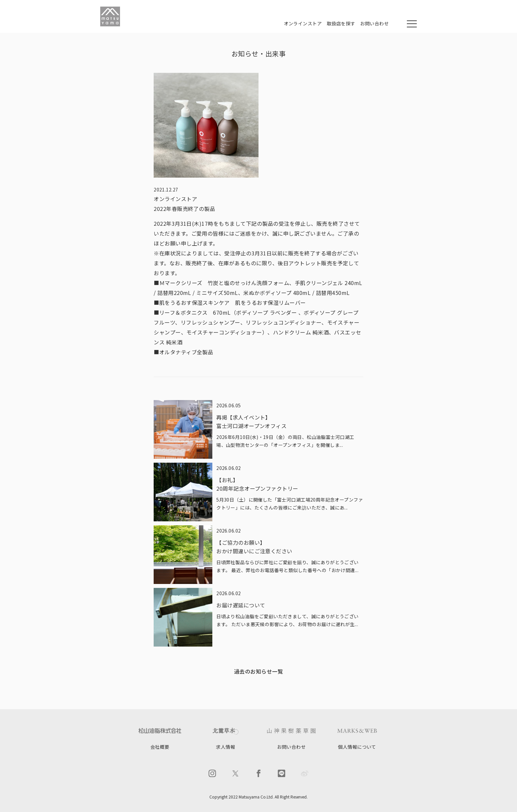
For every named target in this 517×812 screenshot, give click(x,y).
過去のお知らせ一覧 (258, 671)
